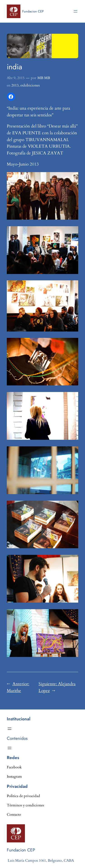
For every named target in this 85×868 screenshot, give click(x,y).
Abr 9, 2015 (16, 78)
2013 (15, 85)
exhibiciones (30, 85)
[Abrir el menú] (75, 11)
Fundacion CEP (33, 11)
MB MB (44, 78)
